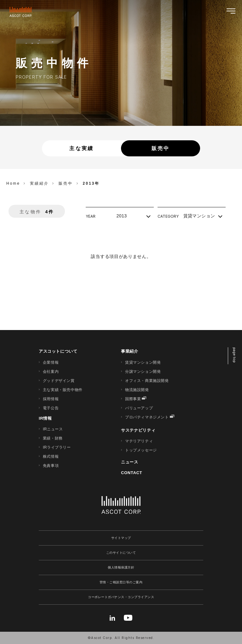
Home (13, 183)
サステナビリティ (138, 430)
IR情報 (45, 418)
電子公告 (51, 408)
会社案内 (51, 372)
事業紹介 (130, 351)
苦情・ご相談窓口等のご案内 (121, 582)
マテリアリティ (139, 441)
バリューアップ (139, 408)
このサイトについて (121, 553)
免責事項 (51, 466)
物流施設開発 (137, 390)
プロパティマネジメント (147, 417)
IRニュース (53, 429)
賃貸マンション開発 (143, 362)
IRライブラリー (57, 447)
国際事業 (133, 399)
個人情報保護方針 (121, 567)
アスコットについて (58, 351)
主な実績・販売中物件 (63, 390)
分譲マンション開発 (143, 372)
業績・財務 (53, 438)
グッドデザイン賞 (59, 381)
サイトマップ (121, 538)
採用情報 (51, 399)
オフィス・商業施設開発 (147, 381)
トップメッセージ (141, 450)
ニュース (130, 462)
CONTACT (132, 473)
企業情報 (51, 362)
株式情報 (51, 456)
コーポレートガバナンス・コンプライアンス (121, 597)
